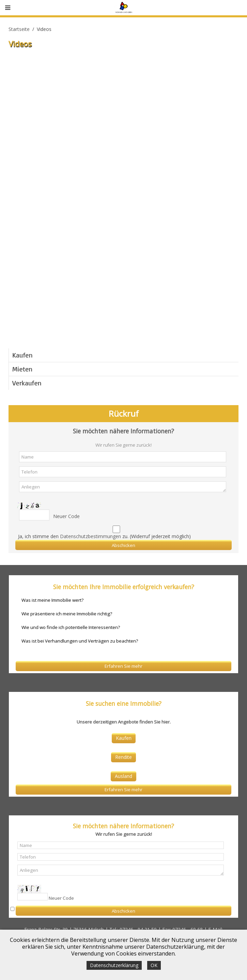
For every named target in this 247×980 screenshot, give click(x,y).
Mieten (22, 369)
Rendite (123, 757)
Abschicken (123, 545)
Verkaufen (27, 383)
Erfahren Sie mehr (123, 666)
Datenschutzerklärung (114, 965)
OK (154, 965)
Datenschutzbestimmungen (90, 536)
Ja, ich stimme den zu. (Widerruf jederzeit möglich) (104, 536)
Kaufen (22, 355)
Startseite (19, 29)
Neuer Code (66, 516)
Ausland (123, 776)
